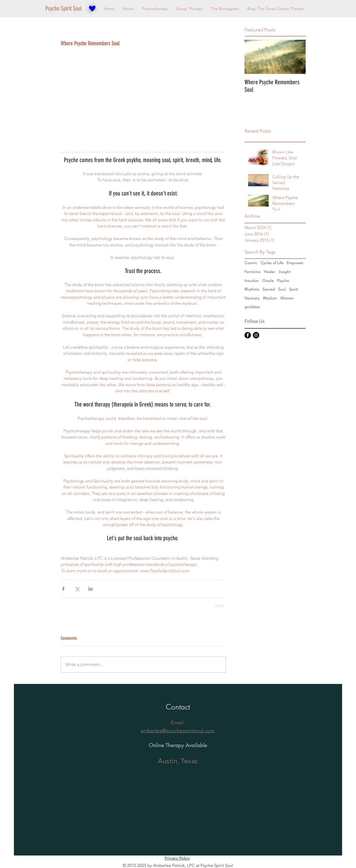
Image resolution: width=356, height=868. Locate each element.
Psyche (283, 281)
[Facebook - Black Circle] (248, 335)
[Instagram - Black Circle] (256, 335)
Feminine (253, 272)
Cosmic (251, 263)
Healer (270, 272)
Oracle (268, 281)
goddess (252, 307)
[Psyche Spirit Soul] (64, 9)
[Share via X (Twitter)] (77, 589)
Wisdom (270, 298)
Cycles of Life (272, 263)
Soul (282, 289)
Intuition (252, 281)
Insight (285, 272)
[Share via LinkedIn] (91, 589)
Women (287, 298)
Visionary (252, 298)
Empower (295, 263)
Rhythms (252, 289)
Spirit (294, 289)
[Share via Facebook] (63, 589)
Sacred (269, 289)
